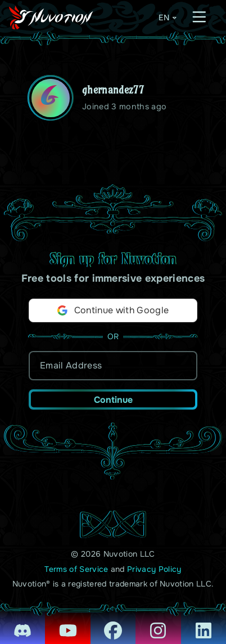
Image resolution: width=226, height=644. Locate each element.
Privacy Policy (154, 569)
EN (168, 17)
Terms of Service (76, 569)
